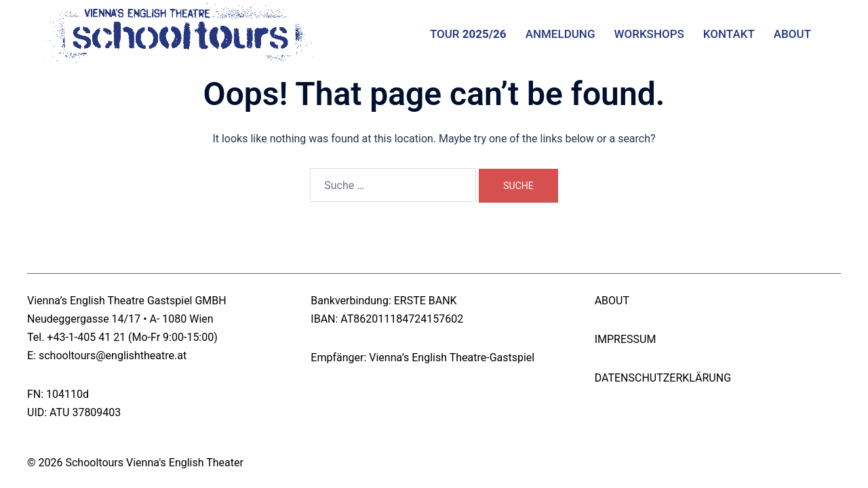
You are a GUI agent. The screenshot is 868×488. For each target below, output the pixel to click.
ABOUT (792, 34)
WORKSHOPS (649, 34)
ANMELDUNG (560, 34)
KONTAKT (729, 34)
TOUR (468, 34)
